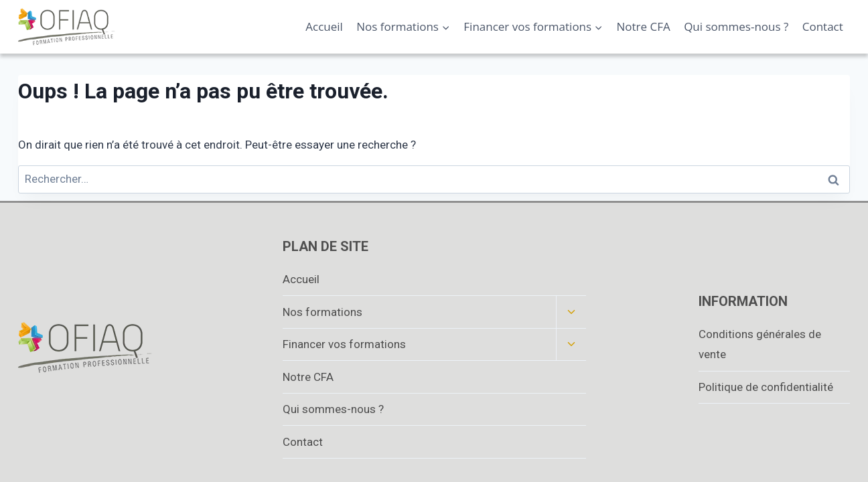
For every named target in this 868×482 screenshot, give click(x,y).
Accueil (324, 26)
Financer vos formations (344, 344)
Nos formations (322, 312)
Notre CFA (644, 26)
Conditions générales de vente (760, 344)
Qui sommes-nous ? (736, 26)
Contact (823, 26)
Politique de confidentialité (766, 387)
